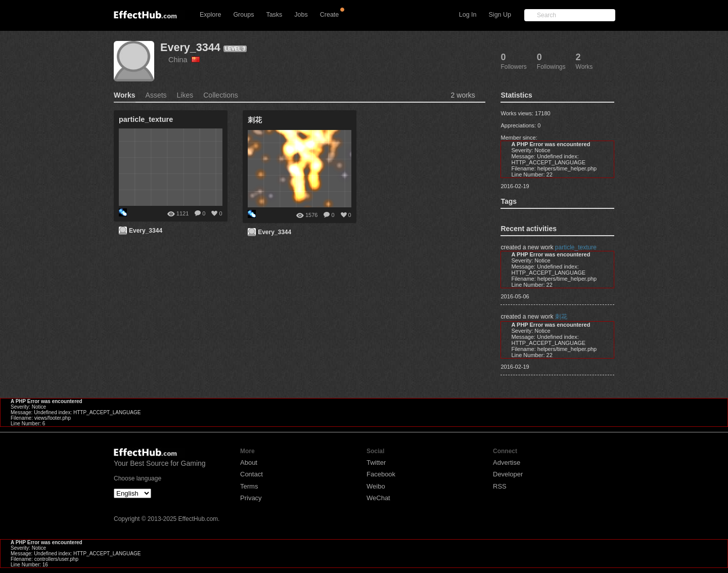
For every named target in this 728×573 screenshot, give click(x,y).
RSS (500, 486)
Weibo (376, 486)
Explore (210, 15)
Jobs (301, 15)
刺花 (561, 317)
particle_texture (576, 247)
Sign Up (500, 15)
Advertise (507, 462)
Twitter (376, 462)
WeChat (378, 498)
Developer (508, 474)
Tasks (274, 15)
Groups (243, 15)
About (249, 462)
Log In (468, 15)
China (184, 60)
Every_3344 (190, 47)
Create (330, 15)
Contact (252, 474)
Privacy (251, 498)
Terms (249, 486)
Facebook (381, 474)
